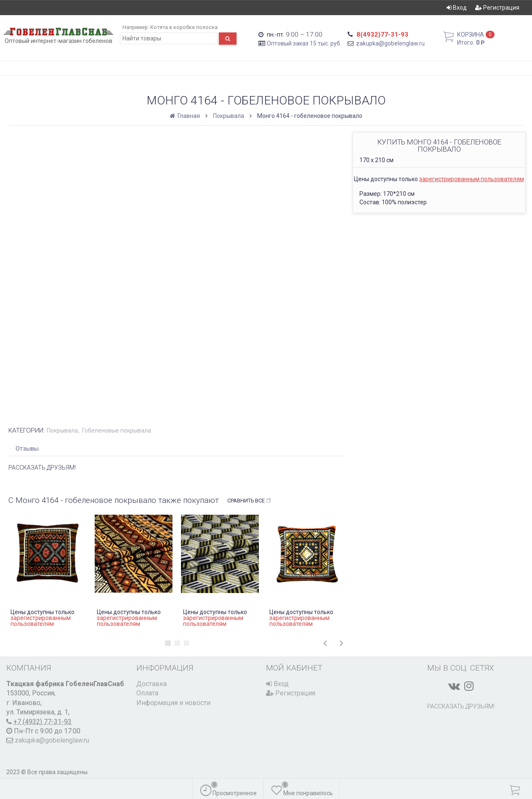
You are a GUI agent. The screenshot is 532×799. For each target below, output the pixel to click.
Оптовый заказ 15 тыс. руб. (304, 43)
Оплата (147, 693)
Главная (185, 116)
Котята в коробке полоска (184, 27)
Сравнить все (249, 501)
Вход (457, 8)
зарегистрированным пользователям (472, 179)
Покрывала (229, 116)
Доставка (152, 684)
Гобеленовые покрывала (117, 430)
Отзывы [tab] (27, 449)
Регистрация (497, 8)
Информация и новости (173, 703)
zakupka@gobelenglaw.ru (390, 43)
